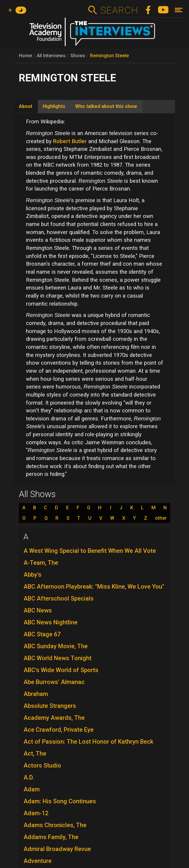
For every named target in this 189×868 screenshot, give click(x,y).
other (161, 518)
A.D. (29, 777)
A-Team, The (41, 563)
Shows (78, 56)
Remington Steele (109, 56)
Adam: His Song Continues (60, 801)
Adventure (38, 861)
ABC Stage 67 (42, 634)
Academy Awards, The (54, 718)
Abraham (36, 694)
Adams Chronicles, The (55, 825)
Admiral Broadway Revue (57, 849)
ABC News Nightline (51, 622)
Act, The (35, 753)
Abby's (32, 575)
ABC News (38, 610)
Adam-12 (36, 813)
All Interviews (51, 56)
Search (119, 10)
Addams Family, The (51, 837)
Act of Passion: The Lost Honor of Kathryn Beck (88, 742)
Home (25, 56)
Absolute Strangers (50, 706)
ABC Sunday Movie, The (56, 646)
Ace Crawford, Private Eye (59, 730)
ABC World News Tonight (58, 658)
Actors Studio (42, 765)
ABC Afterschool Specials (59, 598)
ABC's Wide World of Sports (61, 670)
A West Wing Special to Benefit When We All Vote (90, 551)
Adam (32, 789)
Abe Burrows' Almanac (54, 682)
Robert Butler (70, 141)
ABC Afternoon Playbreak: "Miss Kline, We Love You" (94, 587)
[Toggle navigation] (179, 10)
